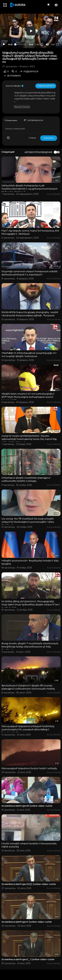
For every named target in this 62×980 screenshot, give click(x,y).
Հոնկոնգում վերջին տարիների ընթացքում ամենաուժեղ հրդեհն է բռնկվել (26, 479)
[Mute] (47, 44)
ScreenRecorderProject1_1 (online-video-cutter (28, 959)
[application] (31, 31)
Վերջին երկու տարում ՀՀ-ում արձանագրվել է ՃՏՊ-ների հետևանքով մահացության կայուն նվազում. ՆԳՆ (28, 397)
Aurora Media (15, 86)
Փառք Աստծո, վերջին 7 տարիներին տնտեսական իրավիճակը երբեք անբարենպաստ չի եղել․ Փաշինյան (30, 647)
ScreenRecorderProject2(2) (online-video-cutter (29, 884)
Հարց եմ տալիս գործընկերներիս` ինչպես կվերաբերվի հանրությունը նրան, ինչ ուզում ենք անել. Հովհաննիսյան (29, 439)
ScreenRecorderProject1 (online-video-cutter (27, 922)
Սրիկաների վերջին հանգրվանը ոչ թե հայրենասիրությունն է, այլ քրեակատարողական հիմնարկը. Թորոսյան (29, 189)
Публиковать (49, 138)
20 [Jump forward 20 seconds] (42, 44)
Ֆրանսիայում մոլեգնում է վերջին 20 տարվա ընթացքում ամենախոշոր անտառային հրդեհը (28, 687)
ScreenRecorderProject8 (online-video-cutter (27, 806)
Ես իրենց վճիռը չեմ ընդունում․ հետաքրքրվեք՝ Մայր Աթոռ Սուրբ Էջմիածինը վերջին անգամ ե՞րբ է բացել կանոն (31, 604)
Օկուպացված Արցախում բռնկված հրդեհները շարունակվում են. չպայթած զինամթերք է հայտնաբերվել (28, 729)
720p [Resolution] (53, 45)
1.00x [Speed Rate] (37, 45)
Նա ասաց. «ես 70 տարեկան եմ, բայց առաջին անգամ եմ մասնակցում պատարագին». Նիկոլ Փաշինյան (28, 522)
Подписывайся (46, 86)
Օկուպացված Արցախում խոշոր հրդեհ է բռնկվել (29, 768)
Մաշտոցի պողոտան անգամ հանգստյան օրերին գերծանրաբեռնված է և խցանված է (30, 273)
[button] (56, 5)
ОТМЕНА (32, 138)
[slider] (21, 44)
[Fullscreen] (58, 44)
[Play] (4, 44)
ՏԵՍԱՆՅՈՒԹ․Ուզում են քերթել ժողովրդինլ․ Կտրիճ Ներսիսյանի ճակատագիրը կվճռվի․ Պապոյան (30, 314)
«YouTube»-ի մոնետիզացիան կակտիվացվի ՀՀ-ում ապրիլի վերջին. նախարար (29, 355)
